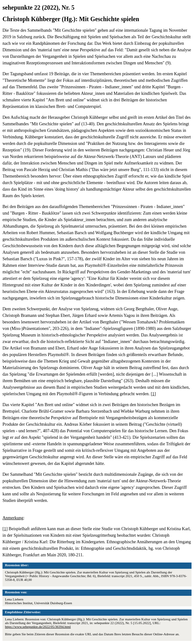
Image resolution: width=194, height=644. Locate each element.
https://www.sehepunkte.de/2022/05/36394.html (38, 627)
